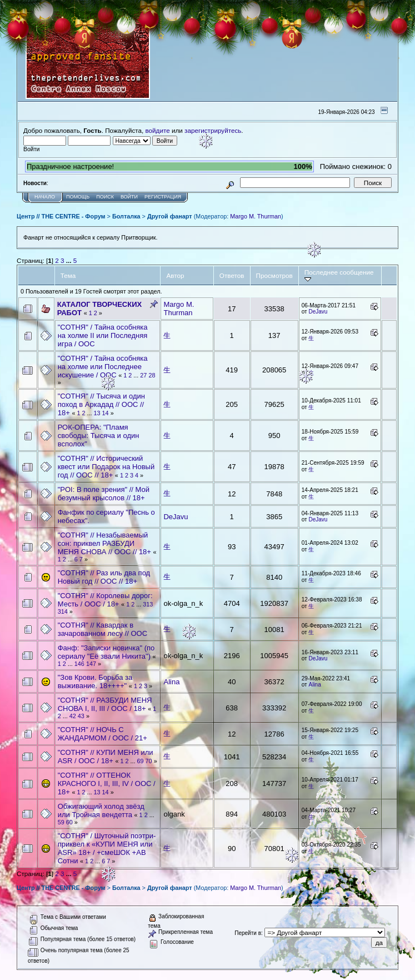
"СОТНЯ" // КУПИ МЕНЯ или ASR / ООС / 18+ (106, 757)
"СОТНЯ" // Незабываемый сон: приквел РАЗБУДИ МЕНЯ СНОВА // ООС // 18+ (104, 543)
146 (79, 664)
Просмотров (274, 275)
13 (97, 413)
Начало (45, 197)
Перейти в (248, 933)
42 (73, 716)
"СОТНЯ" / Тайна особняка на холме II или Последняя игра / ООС (103, 335)
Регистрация (163, 197)
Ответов (232, 275)
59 (61, 822)
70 (149, 761)
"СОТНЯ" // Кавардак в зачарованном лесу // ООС (102, 629)
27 (143, 375)
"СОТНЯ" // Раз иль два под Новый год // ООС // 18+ (104, 577)
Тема (68, 275)
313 (148, 604)
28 (152, 375)
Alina (171, 682)
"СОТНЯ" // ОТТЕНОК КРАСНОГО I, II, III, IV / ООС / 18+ (107, 783)
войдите (158, 130)
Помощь (78, 197)
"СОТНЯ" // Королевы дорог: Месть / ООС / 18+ (105, 600)
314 (63, 611)
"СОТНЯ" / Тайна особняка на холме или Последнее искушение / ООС (103, 367)
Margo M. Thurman (256, 216)
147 (91, 664)
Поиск (105, 197)
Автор (175, 275)
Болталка (126, 216)
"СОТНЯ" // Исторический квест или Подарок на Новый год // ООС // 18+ (106, 467)
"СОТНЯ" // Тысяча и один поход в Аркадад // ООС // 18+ (101, 404)
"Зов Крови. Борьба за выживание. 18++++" (95, 681)
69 (141, 761)
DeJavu (318, 312)
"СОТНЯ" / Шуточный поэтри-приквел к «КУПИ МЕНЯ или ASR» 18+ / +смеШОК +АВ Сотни (107, 848)
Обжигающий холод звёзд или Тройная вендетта (101, 810)
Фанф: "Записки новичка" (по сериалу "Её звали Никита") (106, 652)
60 (69, 822)
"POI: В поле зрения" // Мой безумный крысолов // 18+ (104, 494)
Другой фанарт (170, 216)
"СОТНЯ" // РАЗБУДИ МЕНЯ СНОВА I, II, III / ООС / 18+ (105, 704)
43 (81, 716)
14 (106, 413)
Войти (129, 197)
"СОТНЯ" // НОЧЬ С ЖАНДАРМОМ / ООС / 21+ (102, 734)
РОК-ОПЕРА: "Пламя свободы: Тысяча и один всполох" (99, 436)
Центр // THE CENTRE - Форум (61, 216)
